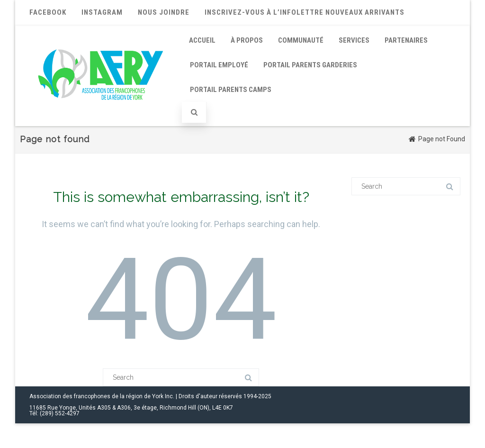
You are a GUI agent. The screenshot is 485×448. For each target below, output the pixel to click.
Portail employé (219, 65)
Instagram (102, 12)
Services (354, 40)
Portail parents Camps (231, 90)
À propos (247, 40)
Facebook (48, 12)
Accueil (202, 40)
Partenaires (406, 40)
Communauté (301, 40)
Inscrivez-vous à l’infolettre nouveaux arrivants (305, 12)
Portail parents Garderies (310, 65)
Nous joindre (164, 12)
